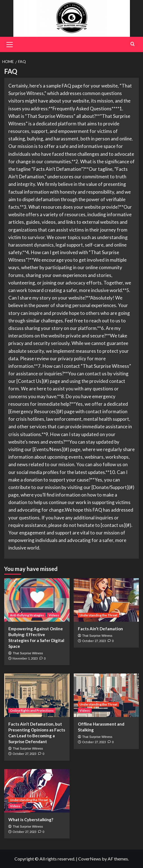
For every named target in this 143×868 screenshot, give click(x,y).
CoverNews (90, 859)
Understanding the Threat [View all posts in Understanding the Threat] (98, 615)
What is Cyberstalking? (31, 820)
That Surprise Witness (28, 653)
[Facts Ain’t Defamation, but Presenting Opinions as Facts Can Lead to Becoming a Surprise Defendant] (37, 695)
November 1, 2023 (25, 658)
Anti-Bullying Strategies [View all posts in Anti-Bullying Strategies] (27, 615)
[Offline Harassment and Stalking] (106, 695)
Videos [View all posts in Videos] (54, 615)
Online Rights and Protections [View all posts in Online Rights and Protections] (32, 710)
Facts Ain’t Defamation (100, 629)
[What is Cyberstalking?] (37, 791)
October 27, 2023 (94, 641)
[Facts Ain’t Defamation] (106, 600)
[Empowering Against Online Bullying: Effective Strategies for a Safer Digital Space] (37, 600)
